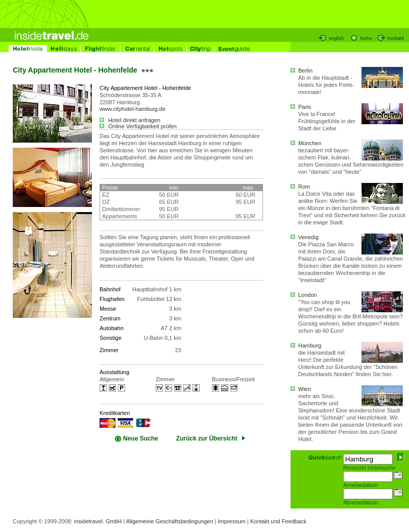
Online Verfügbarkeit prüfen (138, 126)
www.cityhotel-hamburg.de (133, 109)
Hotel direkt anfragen (130, 120)
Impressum (232, 521)
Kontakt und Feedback (278, 521)
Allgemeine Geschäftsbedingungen (170, 521)
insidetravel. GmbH (98, 521)
